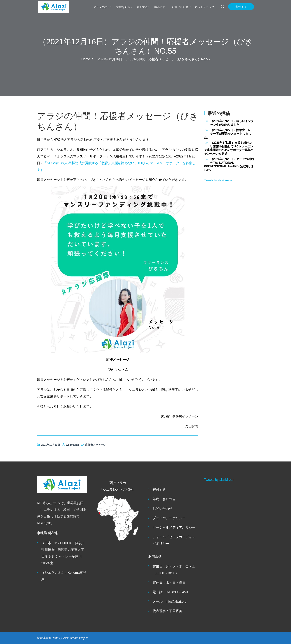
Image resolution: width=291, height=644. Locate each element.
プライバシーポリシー (169, 518)
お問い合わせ (180, 7)
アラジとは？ (102, 7)
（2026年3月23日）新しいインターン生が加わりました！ (232, 123)
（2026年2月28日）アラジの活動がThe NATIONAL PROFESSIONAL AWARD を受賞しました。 (229, 164)
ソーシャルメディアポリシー (174, 528)
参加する (142, 7)
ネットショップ (204, 7)
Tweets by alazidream (218, 180)
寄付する (241, 7)
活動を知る (123, 7)
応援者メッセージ (93, 445)
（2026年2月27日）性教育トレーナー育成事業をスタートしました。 (229, 134)
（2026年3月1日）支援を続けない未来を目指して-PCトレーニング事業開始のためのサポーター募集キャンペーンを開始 (229, 148)
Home (86, 59)
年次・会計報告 (164, 499)
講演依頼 (160, 7)
